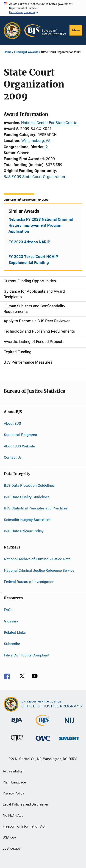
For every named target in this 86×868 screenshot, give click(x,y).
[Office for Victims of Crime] (43, 742)
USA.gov (9, 837)
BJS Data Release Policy (24, 531)
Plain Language (14, 782)
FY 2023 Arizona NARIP (29, 242)
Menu (76, 30)
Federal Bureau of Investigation (29, 582)
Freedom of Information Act (24, 826)
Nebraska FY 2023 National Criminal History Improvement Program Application (41, 225)
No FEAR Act (13, 815)
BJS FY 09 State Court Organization (34, 177)
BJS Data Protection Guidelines (29, 485)
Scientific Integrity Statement (27, 519)
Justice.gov (12, 848)
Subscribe (12, 644)
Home (8, 52)
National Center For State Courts (49, 123)
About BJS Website (19, 446)
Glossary (11, 621)
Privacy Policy (13, 793)
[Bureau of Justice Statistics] (43, 727)
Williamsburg (33, 141)
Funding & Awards (26, 52)
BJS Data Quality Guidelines (27, 497)
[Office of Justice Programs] (12, 31)
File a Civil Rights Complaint (27, 655)
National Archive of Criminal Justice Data (37, 559)
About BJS (12, 423)
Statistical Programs (20, 435)
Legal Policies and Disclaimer (25, 804)
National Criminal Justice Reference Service (39, 570)
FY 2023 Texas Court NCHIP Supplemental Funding (33, 260)
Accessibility (13, 771)
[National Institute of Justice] (69, 724)
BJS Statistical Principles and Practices (36, 508)
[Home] (45, 31)
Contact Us (13, 457)
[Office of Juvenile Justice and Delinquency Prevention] (17, 742)
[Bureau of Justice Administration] (17, 724)
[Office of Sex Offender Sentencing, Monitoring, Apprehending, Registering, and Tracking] (69, 741)
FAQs (8, 610)
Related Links (15, 632)
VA (48, 141)
